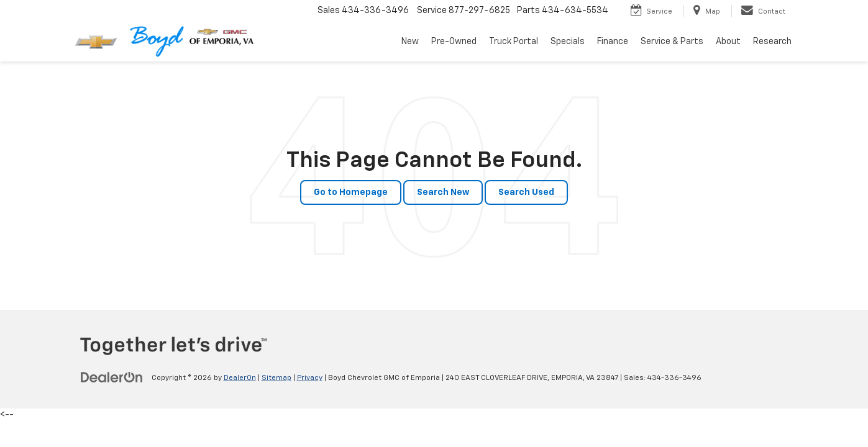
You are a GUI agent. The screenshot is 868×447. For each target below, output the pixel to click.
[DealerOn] (112, 377)
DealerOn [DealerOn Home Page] (240, 378)
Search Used (526, 192)
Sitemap (276, 378)
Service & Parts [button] (672, 42)
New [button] (410, 42)
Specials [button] (568, 42)
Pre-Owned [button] (454, 42)
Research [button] (772, 42)
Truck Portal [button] (514, 42)
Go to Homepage (351, 192)
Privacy (310, 378)
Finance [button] (613, 42)
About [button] (728, 42)
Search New (443, 192)
